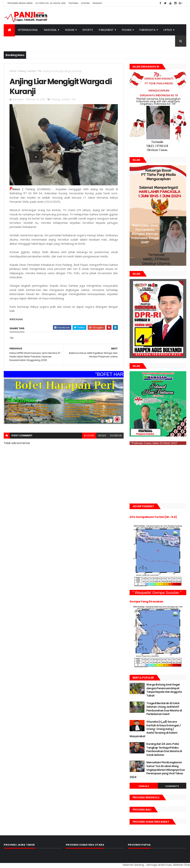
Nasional (50, 30)
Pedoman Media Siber (20, 3)
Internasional (28, 30)
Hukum (70, 30)
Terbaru (144, 786)
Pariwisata (147, 30)
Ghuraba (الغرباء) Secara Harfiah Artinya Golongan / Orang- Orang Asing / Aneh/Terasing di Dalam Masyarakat (155, 729)
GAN (0, 863)
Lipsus (168, 30)
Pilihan (127, 30)
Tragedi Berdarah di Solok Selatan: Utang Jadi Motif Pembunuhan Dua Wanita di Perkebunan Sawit (164, 709)
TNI (40, 71)
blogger (89, 435)
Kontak (86, 3)
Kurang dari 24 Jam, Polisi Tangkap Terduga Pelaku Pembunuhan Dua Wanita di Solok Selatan (164, 749)
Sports (88, 30)
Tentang (73, 3)
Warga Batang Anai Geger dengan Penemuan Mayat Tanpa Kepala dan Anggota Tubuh (164, 690)
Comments (172, 786)
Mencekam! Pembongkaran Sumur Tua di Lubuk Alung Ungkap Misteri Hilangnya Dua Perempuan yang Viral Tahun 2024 (157, 770)
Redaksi (97, 3)
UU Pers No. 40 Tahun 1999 (51, 3)
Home (13, 71)
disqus (102, 435)
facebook (116, 435)
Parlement (106, 30)
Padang (22, 71)
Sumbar (32, 71)
